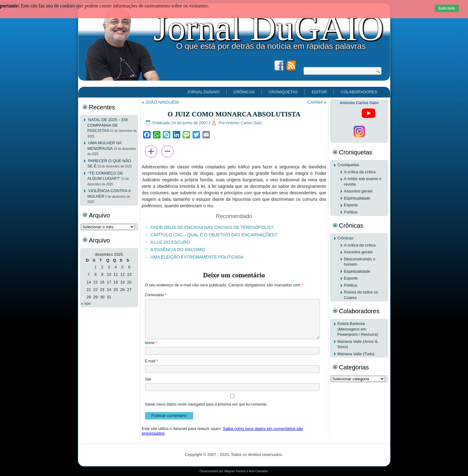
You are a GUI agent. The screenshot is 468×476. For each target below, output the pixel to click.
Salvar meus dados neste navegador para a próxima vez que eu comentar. (206, 404)
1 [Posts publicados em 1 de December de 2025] (95, 267)
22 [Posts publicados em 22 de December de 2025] (96, 290)
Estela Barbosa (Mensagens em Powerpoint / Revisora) (358, 329)
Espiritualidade (357, 198)
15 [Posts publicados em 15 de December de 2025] (96, 282)
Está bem (447, 8)
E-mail (151, 361)
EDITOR (319, 92)
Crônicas (244, 92)
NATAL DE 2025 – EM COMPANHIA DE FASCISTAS (108, 125)
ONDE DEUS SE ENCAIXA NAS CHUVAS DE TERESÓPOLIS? (212, 227)
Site (148, 379)
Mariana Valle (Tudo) (356, 354)
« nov (86, 303)
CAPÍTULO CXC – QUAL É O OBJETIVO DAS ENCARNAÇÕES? (214, 235)
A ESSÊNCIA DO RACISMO (178, 250)
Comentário (156, 295)
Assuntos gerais (358, 191)
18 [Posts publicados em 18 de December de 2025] (116, 282)
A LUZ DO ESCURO (170, 242)
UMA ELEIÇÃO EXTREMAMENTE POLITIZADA (197, 257)
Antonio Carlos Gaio (244, 123)
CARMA (315, 102)
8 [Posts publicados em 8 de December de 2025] (95, 274)
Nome (151, 343)
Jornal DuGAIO (268, 28)
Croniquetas (283, 92)
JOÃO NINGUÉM (162, 102)
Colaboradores (359, 92)
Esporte (351, 205)
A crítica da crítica (360, 172)
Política (351, 212)
